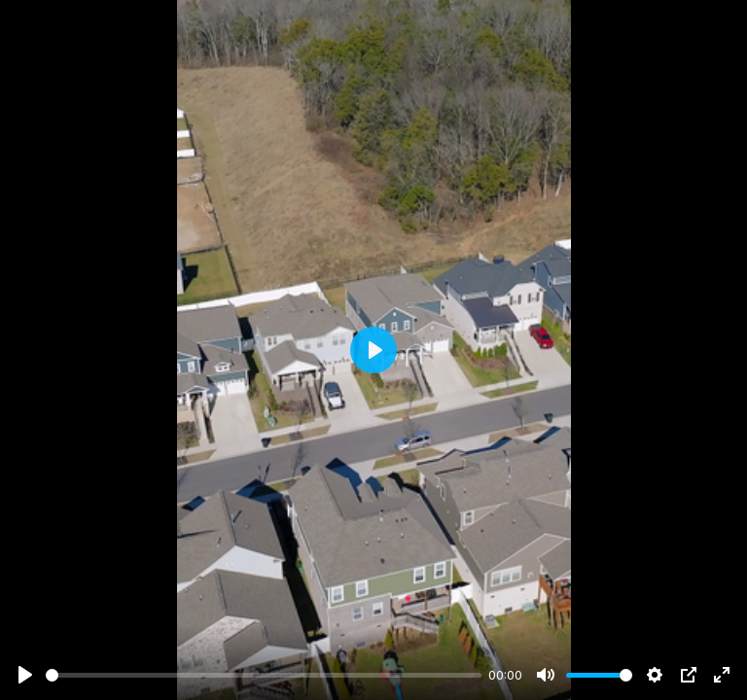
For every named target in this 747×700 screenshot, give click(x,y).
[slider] (264, 675)
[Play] (25, 675)
